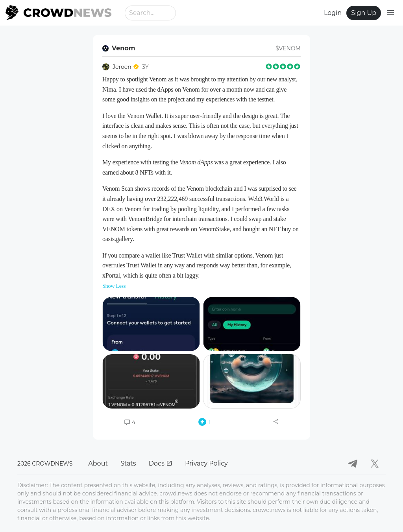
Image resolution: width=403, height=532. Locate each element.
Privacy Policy (206, 463)
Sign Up (364, 13)
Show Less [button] (114, 286)
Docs (161, 463)
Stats (128, 463)
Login (333, 13)
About (98, 463)
